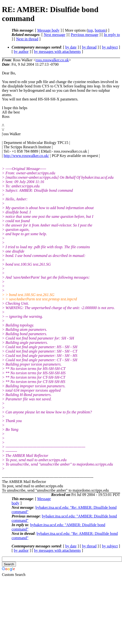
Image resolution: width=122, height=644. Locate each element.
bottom (100, 30)
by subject (110, 47)
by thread (89, 47)
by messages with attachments (57, 52)
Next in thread (27, 39)
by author (21, 52)
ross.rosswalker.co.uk (52, 60)
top (90, 30)
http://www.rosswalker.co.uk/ (26, 156)
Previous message (85, 35)
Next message (54, 35)
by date (71, 47)
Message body (48, 30)
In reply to (112, 35)
